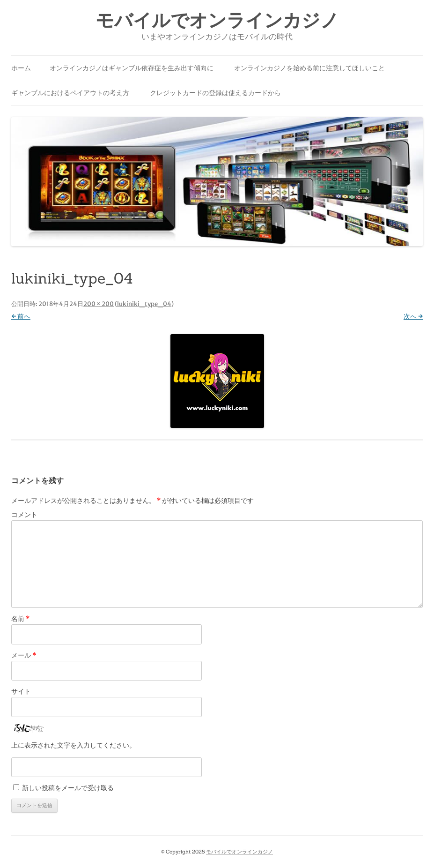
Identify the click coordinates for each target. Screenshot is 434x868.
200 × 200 (99, 304)
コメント (24, 515)
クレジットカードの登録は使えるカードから (215, 93)
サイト (21, 691)
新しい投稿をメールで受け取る (68, 788)
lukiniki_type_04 (144, 304)
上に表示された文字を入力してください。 (74, 745)
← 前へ (21, 316)
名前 (20, 619)
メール (24, 655)
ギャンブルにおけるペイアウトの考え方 (70, 93)
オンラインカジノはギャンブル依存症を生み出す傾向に (132, 68)
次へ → (413, 316)
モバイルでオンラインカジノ (217, 20)
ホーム (21, 68)
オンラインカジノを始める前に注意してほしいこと (309, 68)
